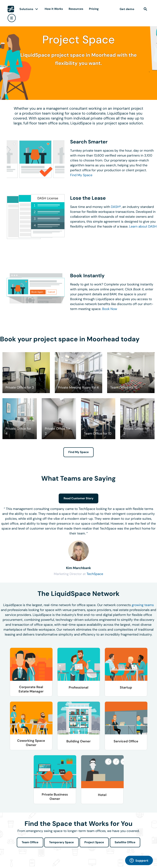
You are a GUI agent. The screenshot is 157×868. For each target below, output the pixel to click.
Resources (76, 9)
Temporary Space (61, 842)
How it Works (54, 9)
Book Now (110, 309)
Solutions (26, 9)
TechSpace (95, 574)
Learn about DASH (143, 226)
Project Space (94, 842)
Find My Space (81, 175)
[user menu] (12, 18)
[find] (145, 9)
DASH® (116, 207)
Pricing (94, 9)
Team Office (30, 842)
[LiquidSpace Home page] (11, 9)
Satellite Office (125, 842)
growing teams (143, 605)
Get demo (127, 9)
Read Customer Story (78, 498)
